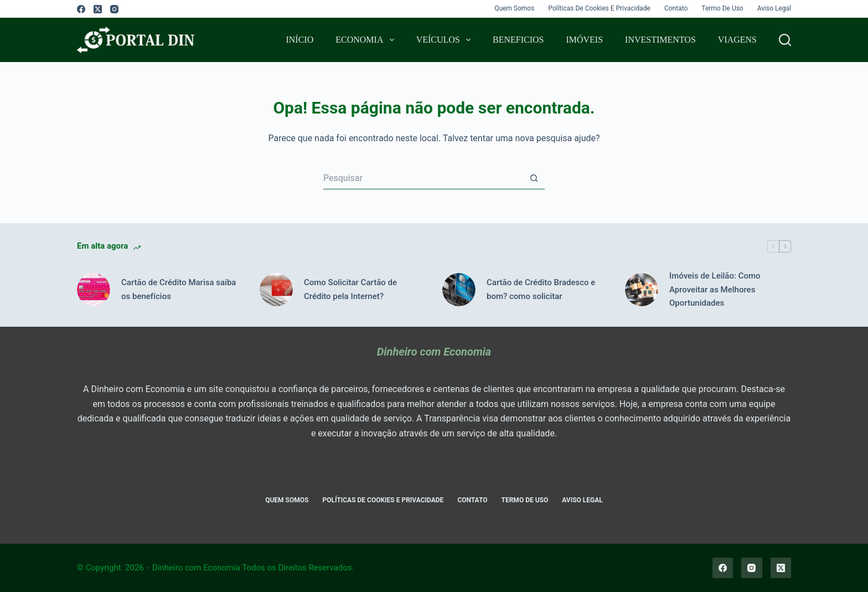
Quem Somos (514, 8)
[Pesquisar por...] (423, 179)
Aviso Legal (774, 8)
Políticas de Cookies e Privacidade (599, 8)
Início (299, 40)
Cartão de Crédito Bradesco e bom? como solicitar (541, 289)
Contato (676, 8)
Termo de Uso (722, 8)
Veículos (446, 40)
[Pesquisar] (785, 40)
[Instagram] (114, 9)
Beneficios (518, 40)
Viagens (737, 40)
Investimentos (660, 40)
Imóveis (584, 40)
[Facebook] (81, 9)
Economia (367, 40)
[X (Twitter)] (98, 9)
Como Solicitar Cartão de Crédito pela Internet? (350, 289)
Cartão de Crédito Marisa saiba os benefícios (179, 289)
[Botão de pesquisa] (534, 179)
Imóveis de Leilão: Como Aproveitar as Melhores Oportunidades (715, 290)
